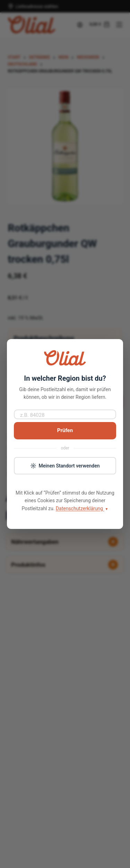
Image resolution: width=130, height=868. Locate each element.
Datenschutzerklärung (82, 509)
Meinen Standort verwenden (65, 466)
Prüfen (65, 430)
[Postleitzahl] (65, 414)
